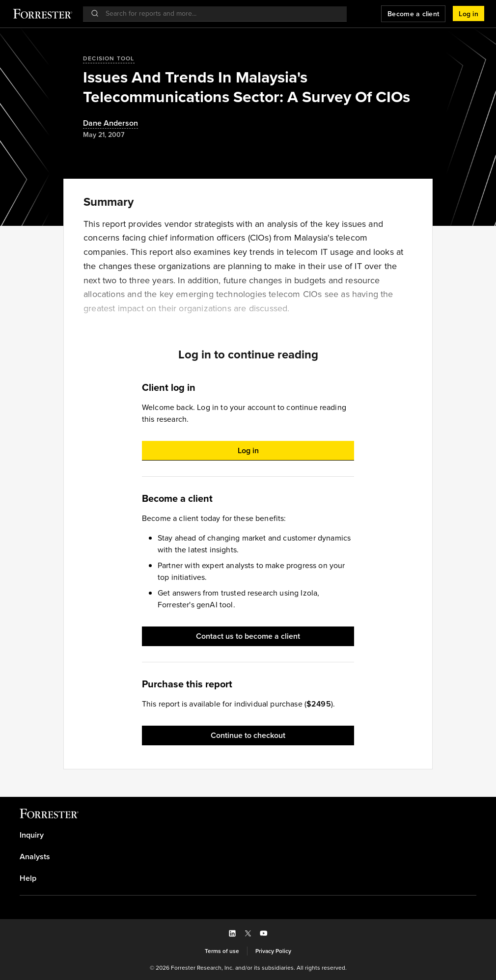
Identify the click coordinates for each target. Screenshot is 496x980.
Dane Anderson (110, 123)
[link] (248, 835)
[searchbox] (220, 14)
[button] (468, 14)
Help (28, 878)
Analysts (35, 857)
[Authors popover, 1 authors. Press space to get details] (110, 123)
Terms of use (222, 951)
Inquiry (32, 835)
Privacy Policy (273, 951)
